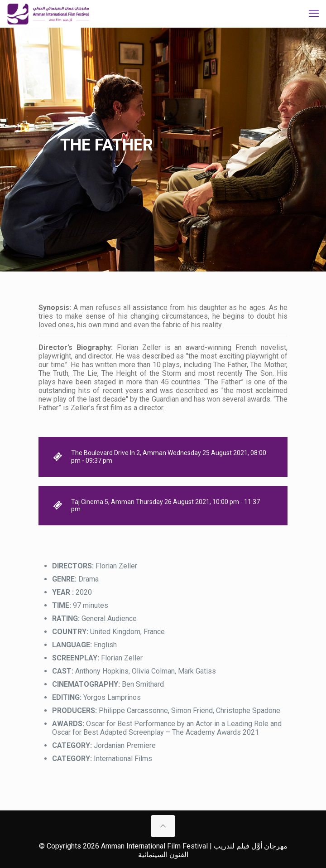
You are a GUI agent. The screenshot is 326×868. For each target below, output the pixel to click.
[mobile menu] (314, 14)
